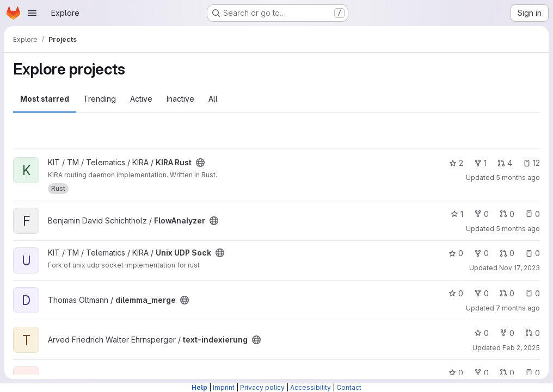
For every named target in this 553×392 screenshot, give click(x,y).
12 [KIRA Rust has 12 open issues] (532, 163)
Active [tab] (141, 99)
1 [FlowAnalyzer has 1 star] (457, 214)
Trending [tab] (100, 99)
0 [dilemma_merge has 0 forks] (481, 293)
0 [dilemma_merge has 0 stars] (456, 293)
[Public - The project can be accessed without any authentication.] (200, 163)
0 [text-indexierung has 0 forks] (507, 333)
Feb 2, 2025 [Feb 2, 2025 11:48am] (521, 348)
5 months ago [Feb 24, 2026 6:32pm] (518, 178)
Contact (349, 387)
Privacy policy (262, 387)
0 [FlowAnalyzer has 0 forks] (481, 214)
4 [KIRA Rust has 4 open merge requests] (505, 163)
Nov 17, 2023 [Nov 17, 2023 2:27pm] (520, 268)
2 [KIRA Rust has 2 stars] (456, 163)
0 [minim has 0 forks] (481, 373)
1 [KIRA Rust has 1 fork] (480, 163)
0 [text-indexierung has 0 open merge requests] (533, 333)
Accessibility (311, 387)
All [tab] (213, 99)
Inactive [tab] (180, 99)
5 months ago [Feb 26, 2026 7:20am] (518, 229)
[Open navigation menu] (32, 13)
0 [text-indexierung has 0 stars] (481, 333)
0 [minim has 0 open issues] (533, 373)
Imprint (224, 387)
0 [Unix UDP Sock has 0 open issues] (533, 253)
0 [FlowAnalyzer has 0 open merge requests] (507, 214)
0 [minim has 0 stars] (456, 373)
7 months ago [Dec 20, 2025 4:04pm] (518, 308)
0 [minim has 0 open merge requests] (507, 373)
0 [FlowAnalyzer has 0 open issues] (533, 214)
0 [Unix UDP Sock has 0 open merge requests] (507, 253)
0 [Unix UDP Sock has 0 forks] (481, 253)
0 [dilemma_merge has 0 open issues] (533, 293)
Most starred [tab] (45, 99)
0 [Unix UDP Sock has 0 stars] (456, 253)
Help (199, 387)
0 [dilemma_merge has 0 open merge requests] (507, 293)
